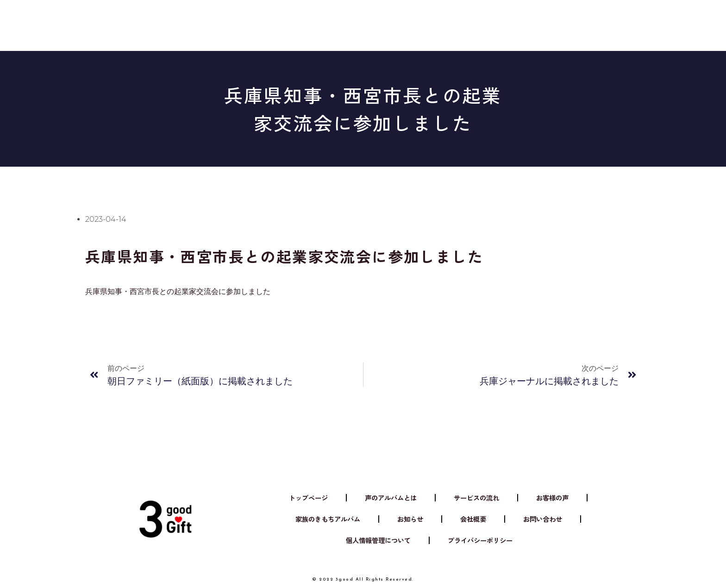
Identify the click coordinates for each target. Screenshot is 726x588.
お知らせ (426, 21)
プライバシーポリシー (485, 541)
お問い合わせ (558, 519)
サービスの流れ (314, 21)
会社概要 (474, 21)
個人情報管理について (373, 541)
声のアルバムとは (242, 21)
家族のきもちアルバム (542, 21)
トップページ (293, 498)
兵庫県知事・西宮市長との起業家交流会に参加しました (178, 291)
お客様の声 (376, 21)
